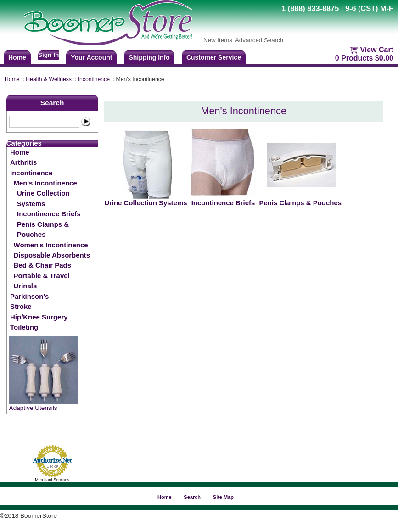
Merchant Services (52, 480)
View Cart (377, 50)
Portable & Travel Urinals (42, 281)
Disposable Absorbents (52, 255)
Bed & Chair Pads (42, 265)
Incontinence (94, 79)
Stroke (21, 306)
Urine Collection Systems (43, 198)
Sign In (48, 55)
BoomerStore (108, 23)
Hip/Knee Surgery (39, 317)
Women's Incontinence (51, 245)
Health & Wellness (49, 79)
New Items (218, 40)
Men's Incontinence (45, 183)
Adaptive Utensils (33, 408)
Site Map (223, 497)
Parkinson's (29, 296)
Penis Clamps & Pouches (43, 229)
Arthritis (23, 162)
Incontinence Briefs (49, 214)
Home (12, 79)
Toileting (24, 327)
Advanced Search (259, 40)
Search (52, 103)
